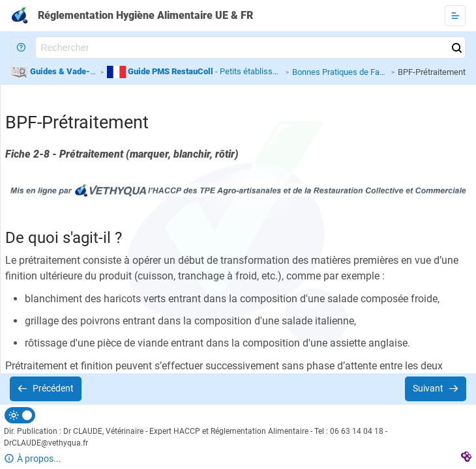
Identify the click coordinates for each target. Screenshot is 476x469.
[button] (21, 48)
